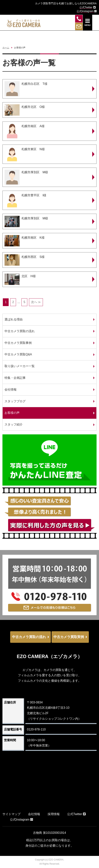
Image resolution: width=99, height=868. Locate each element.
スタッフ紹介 (14, 424)
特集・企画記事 (15, 378)
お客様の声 (12, 413)
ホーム (6, 48)
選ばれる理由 (14, 319)
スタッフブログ (15, 401)
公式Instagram (21, 820)
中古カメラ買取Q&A (18, 354)
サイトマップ (11, 814)
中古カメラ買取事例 (18, 343)
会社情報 (11, 390)
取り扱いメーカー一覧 (20, 366)
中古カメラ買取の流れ (20, 331)
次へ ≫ (36, 302)
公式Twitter (76, 814)
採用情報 (54, 814)
